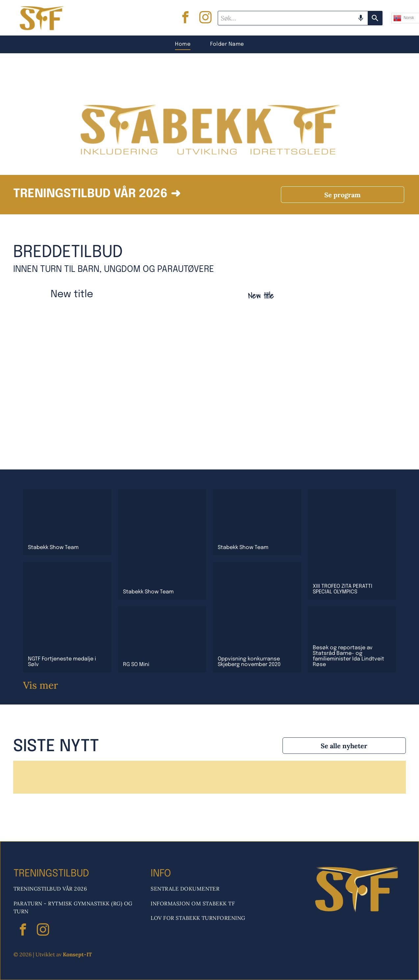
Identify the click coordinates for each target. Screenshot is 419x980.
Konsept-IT (77, 954)
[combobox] (293, 18)
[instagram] (206, 18)
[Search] (375, 18)
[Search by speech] (361, 18)
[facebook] (185, 18)
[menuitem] (183, 44)
